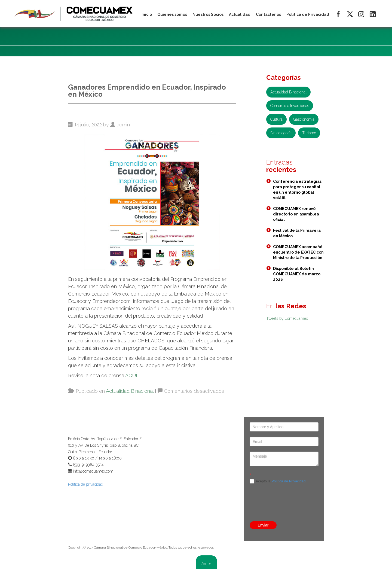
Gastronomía (304, 119)
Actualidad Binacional (130, 391)
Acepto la (278, 481)
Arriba (206, 564)
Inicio (147, 14)
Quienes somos (172, 14)
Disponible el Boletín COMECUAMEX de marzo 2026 (297, 274)
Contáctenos (268, 14)
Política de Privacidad (288, 481)
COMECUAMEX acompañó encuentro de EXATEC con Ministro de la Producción (298, 252)
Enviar (263, 525)
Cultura (276, 119)
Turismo (309, 133)
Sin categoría (281, 133)
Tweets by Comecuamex (287, 318)
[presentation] (291, 503)
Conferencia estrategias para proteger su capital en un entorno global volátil (297, 190)
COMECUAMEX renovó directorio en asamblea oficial (296, 214)
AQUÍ (131, 375)
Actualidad (240, 14)
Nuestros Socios (208, 14)
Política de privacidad (86, 484)
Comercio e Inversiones (290, 106)
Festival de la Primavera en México (297, 233)
